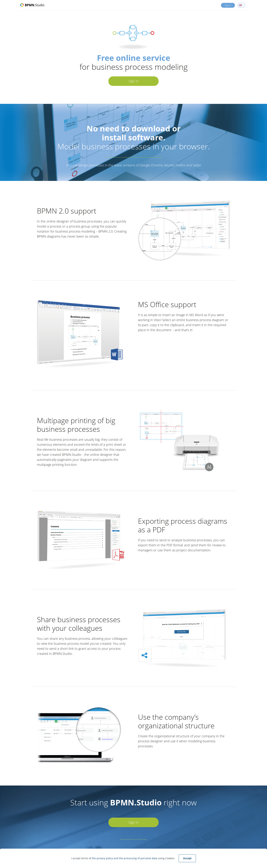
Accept (187, 858)
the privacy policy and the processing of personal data (125, 858)
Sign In (228, 5)
